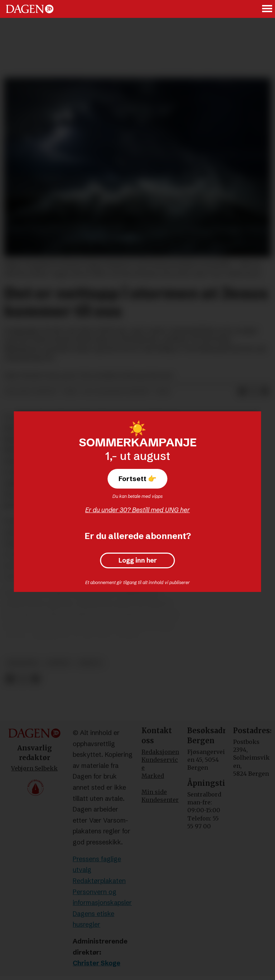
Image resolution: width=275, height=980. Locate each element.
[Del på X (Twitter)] (23, 679)
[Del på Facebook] (10, 679)
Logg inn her (138, 560)
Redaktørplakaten (99, 881)
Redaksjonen (160, 752)
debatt (90, 663)
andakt (58, 663)
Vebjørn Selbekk (34, 768)
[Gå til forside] (30, 9)
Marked (153, 776)
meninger (23, 663)
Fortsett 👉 (137, 479)
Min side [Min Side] (154, 792)
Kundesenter (160, 800)
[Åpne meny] (267, 9)
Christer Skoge (97, 963)
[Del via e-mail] (265, 392)
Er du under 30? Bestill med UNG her (137, 510)
